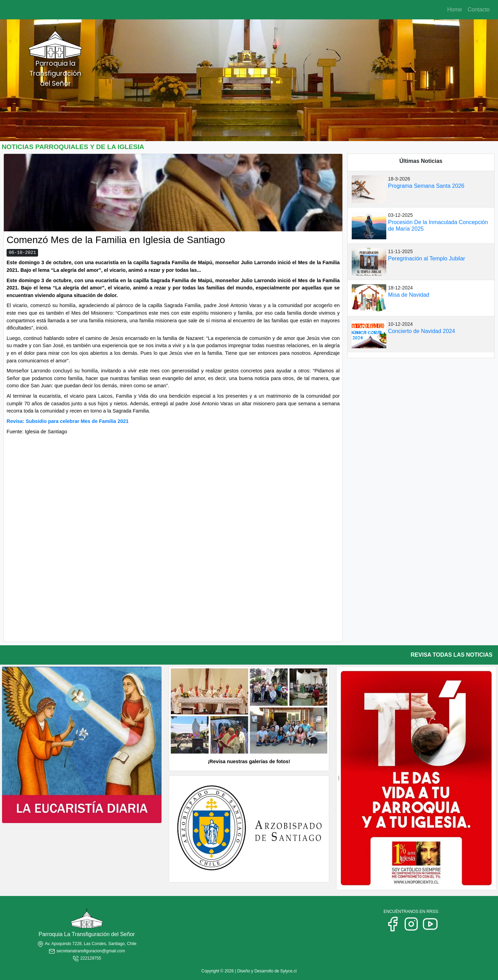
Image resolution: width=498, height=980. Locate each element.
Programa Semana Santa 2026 (426, 186)
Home (455, 10)
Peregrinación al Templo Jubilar (427, 258)
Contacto (479, 10)
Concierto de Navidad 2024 (422, 331)
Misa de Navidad (409, 295)
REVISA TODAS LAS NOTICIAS (452, 655)
